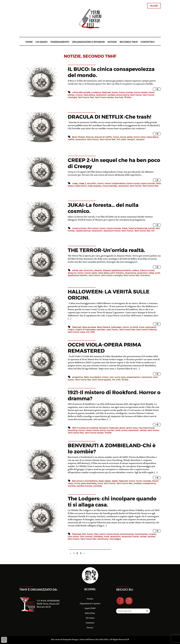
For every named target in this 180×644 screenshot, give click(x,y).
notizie (72, 56)
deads (108, 481)
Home (29, 42)
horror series (126, 137)
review (143, 430)
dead (101, 481)
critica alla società (81, 92)
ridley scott (154, 273)
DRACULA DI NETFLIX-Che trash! (109, 117)
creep (75, 183)
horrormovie (113, 534)
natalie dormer (83, 231)
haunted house (146, 428)
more (142, 327)
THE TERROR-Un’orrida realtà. (106, 250)
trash (123, 139)
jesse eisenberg (89, 483)
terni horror (136, 95)
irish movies (86, 537)
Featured (106, 92)
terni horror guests (102, 380)
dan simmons (86, 270)
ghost (122, 428)
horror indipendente (115, 183)
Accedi (154, 6)
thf (118, 139)
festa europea (89, 327)
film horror (93, 228)
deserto (98, 270)
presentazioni (134, 377)
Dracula (90, 137)
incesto (152, 534)
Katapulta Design (70, 639)
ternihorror (103, 539)
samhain (101, 330)
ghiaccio (72, 273)
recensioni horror (112, 231)
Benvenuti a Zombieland (85, 481)
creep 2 (82, 183)
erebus (136, 270)
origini (71, 330)
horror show (140, 137)
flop (96, 534)
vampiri (131, 139)
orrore (124, 430)
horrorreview (141, 534)
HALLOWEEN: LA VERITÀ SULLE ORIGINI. (109, 295)
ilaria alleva (89, 95)
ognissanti (151, 327)
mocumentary (110, 186)
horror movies (126, 92)
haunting (73, 430)
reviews (151, 537)
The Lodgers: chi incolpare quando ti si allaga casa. (112, 502)
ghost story (132, 428)
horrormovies (127, 534)
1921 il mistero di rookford (85, 428)
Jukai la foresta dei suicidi (142, 228)
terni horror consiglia (112, 275)
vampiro (140, 139)
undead (137, 483)
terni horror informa (146, 330)
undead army (149, 483)
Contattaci (148, 42)
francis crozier (147, 270)
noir (111, 377)
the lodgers (115, 539)
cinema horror (79, 228)
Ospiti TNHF (90, 608)
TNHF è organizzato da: (38, 590)
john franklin (117, 273)
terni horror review (104, 97)
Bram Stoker (78, 137)
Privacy (90, 628)
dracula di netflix (103, 137)
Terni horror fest (86, 97)
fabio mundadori (92, 377)
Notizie (112, 42)
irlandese (98, 537)
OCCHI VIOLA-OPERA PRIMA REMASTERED (105, 348)
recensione (130, 273)
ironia (77, 483)
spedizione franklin (78, 275)
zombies (98, 486)
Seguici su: (125, 590)
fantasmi (104, 428)
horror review (141, 92)
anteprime (77, 377)
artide (75, 270)
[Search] (130, 611)
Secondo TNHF (129, 42)
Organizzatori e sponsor (88, 42)
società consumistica (118, 95)
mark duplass (95, 186)
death (115, 481)
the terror (145, 275)
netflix (71, 139)
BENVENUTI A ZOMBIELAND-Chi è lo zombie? (112, 448)
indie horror (81, 186)
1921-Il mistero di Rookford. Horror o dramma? (114, 395)
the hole (119, 97)
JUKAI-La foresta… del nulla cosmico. (103, 208)
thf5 (92, 332)
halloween (116, 327)
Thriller (128, 97)
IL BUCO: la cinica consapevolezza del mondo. (111, 72)
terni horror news (76, 332)
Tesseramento (60, 42)
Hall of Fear (90, 613)
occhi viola (120, 377)
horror (115, 92)
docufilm (92, 183)
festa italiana (104, 327)
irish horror (73, 537)
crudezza (96, 92)
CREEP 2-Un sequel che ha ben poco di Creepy (114, 163)
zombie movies (84, 486)
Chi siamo (41, 42)
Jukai (125, 228)
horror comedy (144, 481)
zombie (72, 486)
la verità (134, 327)
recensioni (101, 95)
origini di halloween (86, 330)
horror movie (133, 183)
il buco (79, 95)
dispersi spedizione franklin (117, 270)
